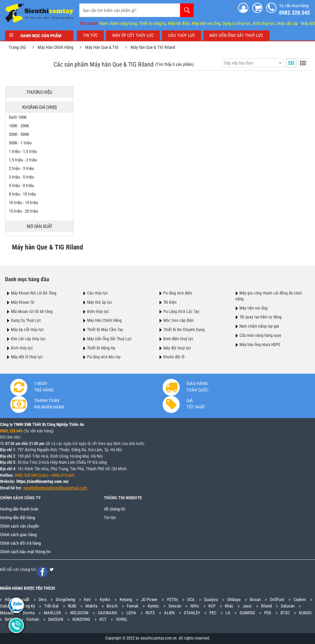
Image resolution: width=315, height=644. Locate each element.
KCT (103, 619)
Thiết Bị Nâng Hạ (101, 348)
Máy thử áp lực (100, 302)
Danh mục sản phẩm (39, 36)
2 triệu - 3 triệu (21, 168)
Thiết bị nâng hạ (152, 23)
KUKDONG (81, 619)
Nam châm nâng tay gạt (259, 326)
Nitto (195, 606)
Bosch (112, 606)
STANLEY (192, 613)
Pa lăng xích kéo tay (104, 357)
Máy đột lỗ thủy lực (27, 357)
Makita (91, 606)
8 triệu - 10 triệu (22, 194)
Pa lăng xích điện (178, 293)
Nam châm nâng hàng (118, 23)
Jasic (247, 606)
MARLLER (52, 613)
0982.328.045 (11, 431)
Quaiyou (211, 599)
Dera (43, 599)
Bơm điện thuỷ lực (179, 339)
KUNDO (305, 613)
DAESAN (56, 619)
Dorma (29, 613)
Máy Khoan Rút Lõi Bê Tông (34, 293)
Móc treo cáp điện (179, 320)
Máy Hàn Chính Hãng (55, 47)
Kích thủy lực (22, 348)
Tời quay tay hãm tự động (261, 317)
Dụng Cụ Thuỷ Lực (26, 320)
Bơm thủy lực (98, 312)
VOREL (122, 619)
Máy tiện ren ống (206, 23)
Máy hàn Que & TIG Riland (153, 47)
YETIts (172, 599)
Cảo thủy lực (98, 293)
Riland (266, 606)
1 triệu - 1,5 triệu (23, 151)
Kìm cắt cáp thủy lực (28, 339)
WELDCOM (79, 613)
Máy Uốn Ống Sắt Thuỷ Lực (109, 339)
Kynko (105, 599)
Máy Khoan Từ (23, 302)
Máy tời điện (179, 23)
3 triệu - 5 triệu (21, 177)
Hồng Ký (28, 606)
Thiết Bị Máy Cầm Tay (105, 330)
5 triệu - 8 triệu (21, 185)
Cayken (300, 599)
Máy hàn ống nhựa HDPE (260, 345)
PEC (213, 613)
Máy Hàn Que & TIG (102, 47)
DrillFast (277, 599)
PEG (268, 613)
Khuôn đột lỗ (174, 357)
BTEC (285, 613)
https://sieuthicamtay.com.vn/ (43, 481)
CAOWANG (107, 613)
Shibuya (234, 599)
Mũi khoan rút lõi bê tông (32, 312)
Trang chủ (17, 47)
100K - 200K (19, 126)
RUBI (72, 606)
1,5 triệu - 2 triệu (23, 160)
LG (228, 613)
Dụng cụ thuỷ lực (237, 23)
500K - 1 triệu (20, 143)
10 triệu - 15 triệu (23, 203)
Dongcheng (65, 599)
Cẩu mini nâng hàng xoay (260, 335)
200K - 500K (19, 134)
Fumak (133, 606)
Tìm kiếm (187, 10)
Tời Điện (170, 302)
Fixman (33, 619)
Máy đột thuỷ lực (177, 348)
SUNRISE (247, 613)
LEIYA (131, 613)
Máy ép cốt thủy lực (28, 330)
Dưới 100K (18, 117)
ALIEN (169, 613)
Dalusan (288, 606)
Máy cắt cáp (287, 23)
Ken (87, 599)
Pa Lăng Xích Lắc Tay (181, 312)
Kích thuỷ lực (264, 23)
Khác (229, 606)
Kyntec (153, 606)
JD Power (149, 599)
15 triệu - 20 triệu (23, 211)
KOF (212, 606)
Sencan (175, 606)
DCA (191, 599)
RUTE (150, 613)
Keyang (126, 599)
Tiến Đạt (51, 606)
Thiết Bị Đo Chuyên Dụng (184, 330)
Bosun (255, 599)
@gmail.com (76, 488)
